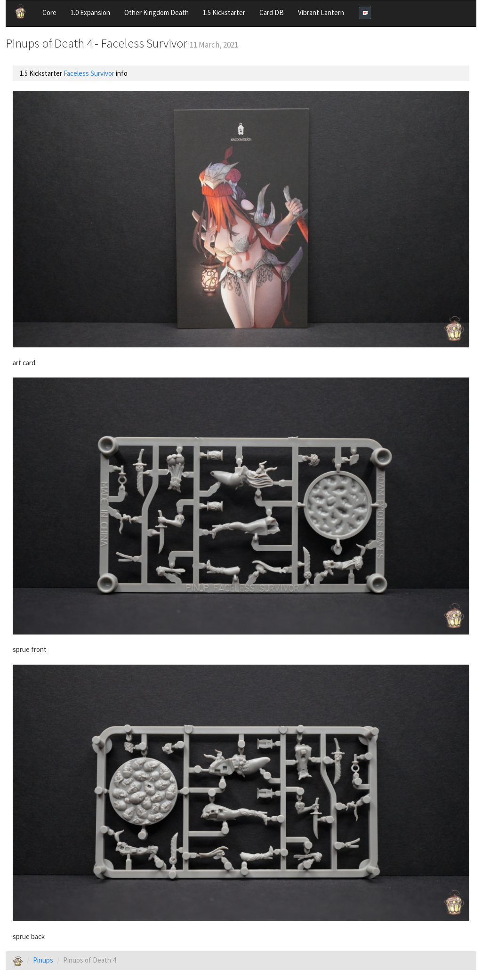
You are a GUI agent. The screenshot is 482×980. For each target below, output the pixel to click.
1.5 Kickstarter (224, 12)
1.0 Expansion (90, 12)
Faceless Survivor (89, 73)
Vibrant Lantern (321, 12)
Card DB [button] (272, 12)
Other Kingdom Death (157, 12)
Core (49, 12)
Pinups (43, 960)
